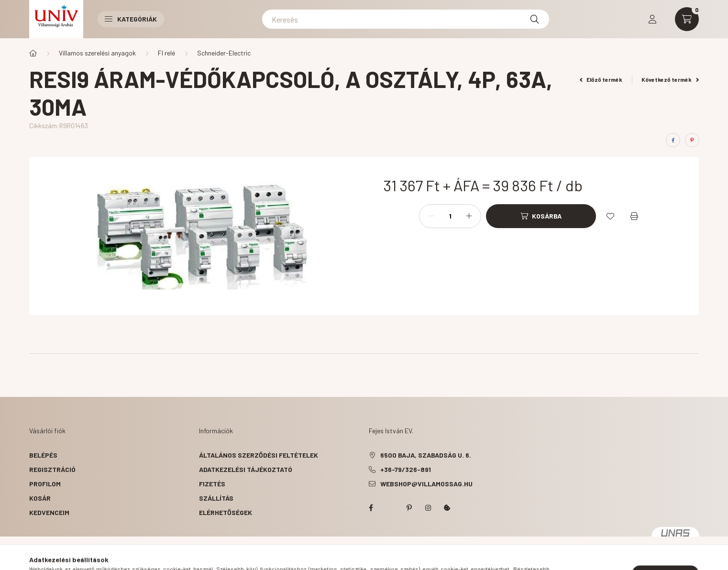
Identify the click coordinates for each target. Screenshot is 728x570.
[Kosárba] (541, 216)
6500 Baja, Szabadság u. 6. (426, 455)
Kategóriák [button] (131, 19)
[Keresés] (406, 19)
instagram (428, 508)
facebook (371, 508)
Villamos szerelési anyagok (97, 53)
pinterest (409, 508)
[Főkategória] (33, 53)
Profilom (45, 484)
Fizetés (212, 484)
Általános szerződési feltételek (259, 455)
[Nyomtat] (634, 216)
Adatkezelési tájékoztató (246, 469)
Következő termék (670, 79)
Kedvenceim (49, 512)
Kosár (40, 498)
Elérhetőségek (226, 512)
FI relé (166, 53)
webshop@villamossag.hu (426, 484)
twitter (390, 508)
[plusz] (469, 216)
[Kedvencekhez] (610, 216)
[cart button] (687, 19)
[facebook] (673, 140)
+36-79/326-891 (406, 469)
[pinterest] (692, 140)
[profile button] (652, 19)
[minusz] (431, 216)
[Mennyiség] (450, 216)
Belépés (43, 455)
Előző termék (601, 79)
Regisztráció (52, 469)
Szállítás (216, 498)
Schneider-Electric (224, 53)
